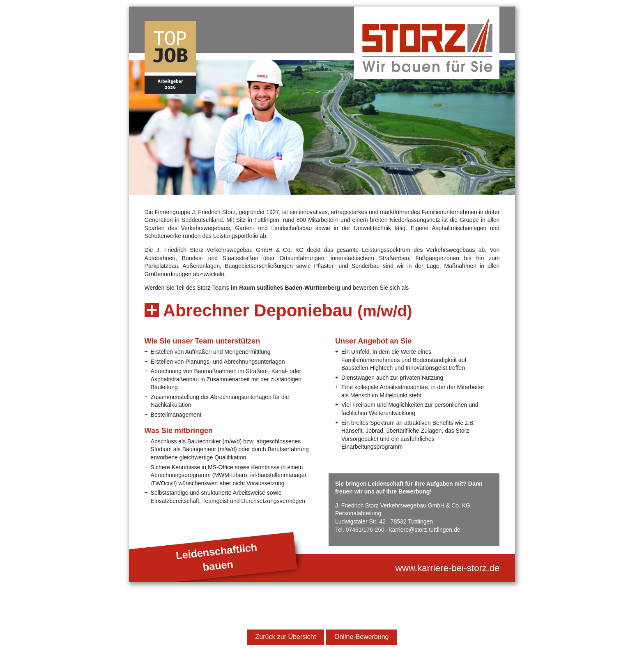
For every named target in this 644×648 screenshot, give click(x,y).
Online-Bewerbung (362, 637)
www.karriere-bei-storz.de (448, 568)
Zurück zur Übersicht (286, 637)
